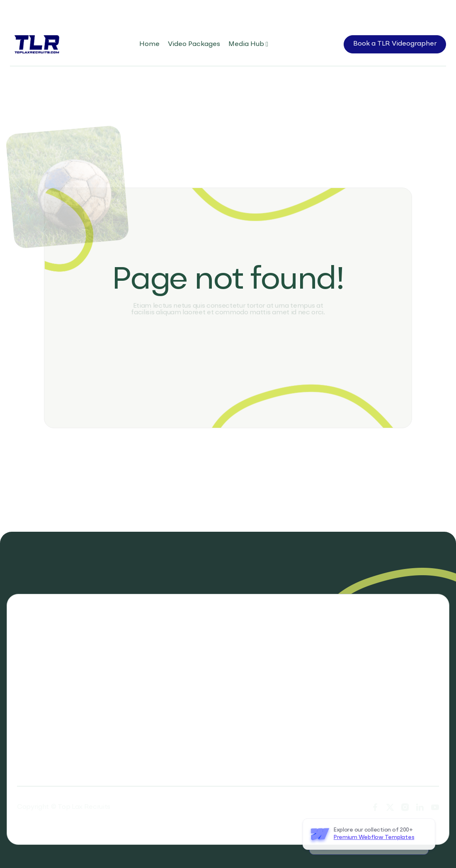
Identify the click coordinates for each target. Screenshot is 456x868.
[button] (248, 44)
